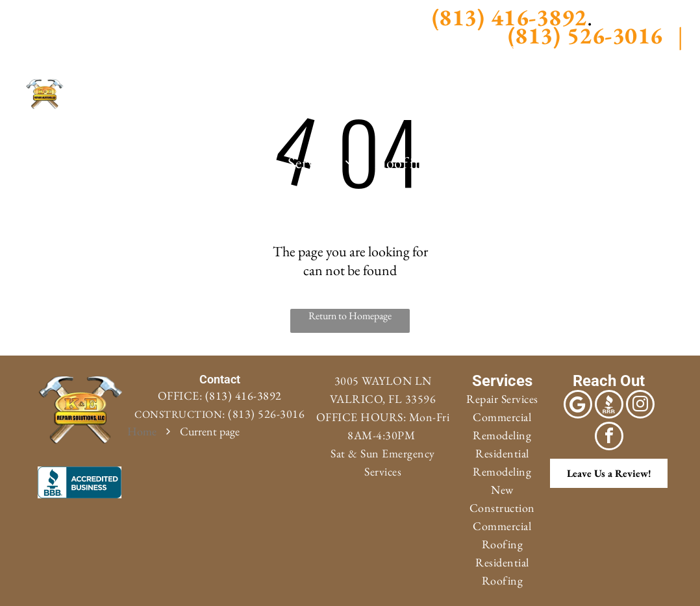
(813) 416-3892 (244, 395)
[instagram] (76, 16)
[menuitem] (249, 163)
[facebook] (48, 16)
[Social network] (21, 42)
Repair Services (502, 399)
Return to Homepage (350, 316)
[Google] (21, 16)
